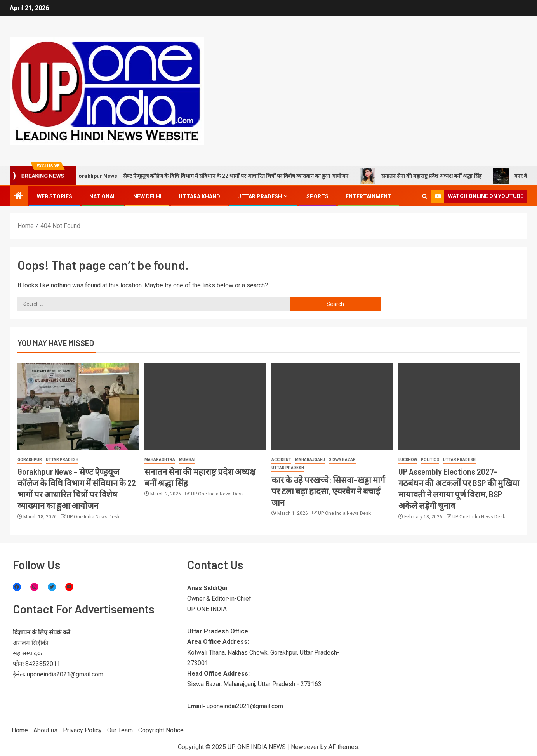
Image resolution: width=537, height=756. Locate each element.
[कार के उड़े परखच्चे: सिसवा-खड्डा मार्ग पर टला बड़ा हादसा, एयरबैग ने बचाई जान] (332, 406)
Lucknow (408, 460)
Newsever (305, 747)
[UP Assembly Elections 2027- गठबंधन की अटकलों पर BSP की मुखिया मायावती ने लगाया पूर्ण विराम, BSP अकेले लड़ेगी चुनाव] (459, 406)
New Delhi (147, 196)
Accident (281, 460)
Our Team (120, 730)
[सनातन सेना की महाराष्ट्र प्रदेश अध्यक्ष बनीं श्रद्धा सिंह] (205, 406)
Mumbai (187, 460)
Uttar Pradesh (260, 196)
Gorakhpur (30, 460)
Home (20, 730)
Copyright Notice (161, 730)
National (103, 196)
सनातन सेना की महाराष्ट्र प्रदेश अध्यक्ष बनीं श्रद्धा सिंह (433, 176)
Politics (430, 460)
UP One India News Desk (93, 517)
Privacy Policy (82, 730)
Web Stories (55, 196)
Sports (317, 196)
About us (45, 730)
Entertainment (368, 196)
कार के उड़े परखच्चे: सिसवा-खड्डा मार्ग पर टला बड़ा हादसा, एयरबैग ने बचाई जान (328, 491)
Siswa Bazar (342, 460)
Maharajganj (310, 460)
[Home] (19, 196)
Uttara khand (199, 196)
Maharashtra (160, 460)
